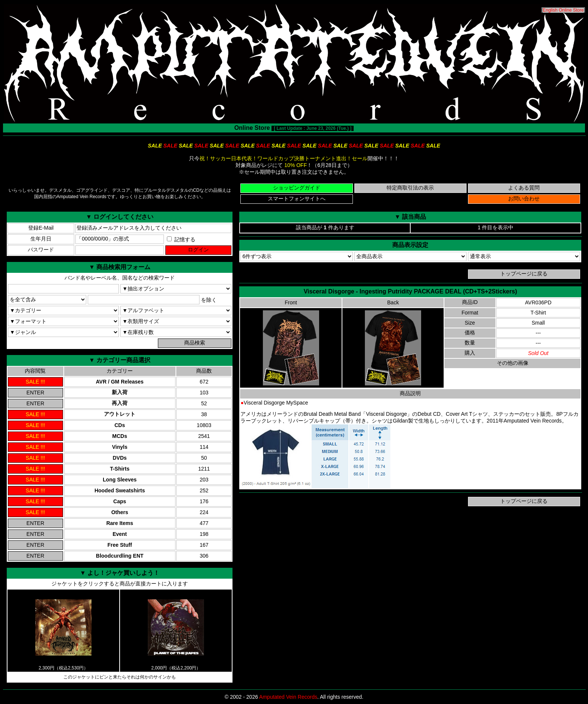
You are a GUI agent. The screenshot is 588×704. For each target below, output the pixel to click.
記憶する (181, 239)
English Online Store (563, 10)
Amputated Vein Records (288, 697)
